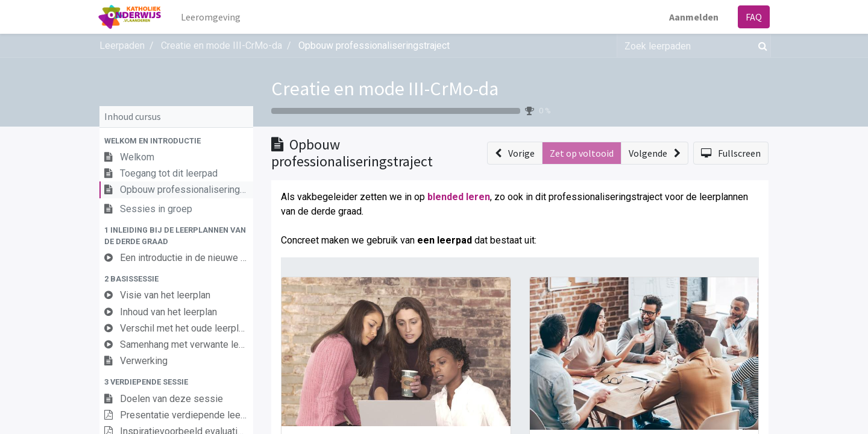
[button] (176, 141)
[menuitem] (212, 17)
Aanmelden (693, 17)
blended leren (459, 197)
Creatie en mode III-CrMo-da (385, 89)
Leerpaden (122, 46)
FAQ (753, 17)
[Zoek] (760, 46)
